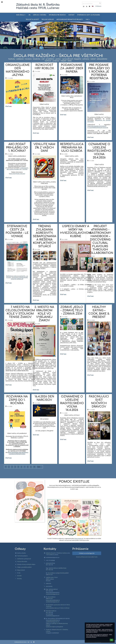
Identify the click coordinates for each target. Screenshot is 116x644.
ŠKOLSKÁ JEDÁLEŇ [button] (48, 19)
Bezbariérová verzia (21, 642)
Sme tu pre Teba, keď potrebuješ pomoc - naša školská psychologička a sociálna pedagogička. (74, 485)
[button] (93, 6)
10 (34, 467)
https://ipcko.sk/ (79, 538)
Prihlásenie (98, 6)
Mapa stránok (21, 570)
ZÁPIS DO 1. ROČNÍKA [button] (40, 15)
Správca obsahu (22, 553)
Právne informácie (22, 562)
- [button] (87, 6)
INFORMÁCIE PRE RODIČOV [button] (57, 15)
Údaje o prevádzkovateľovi (24, 567)
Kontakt (19, 576)
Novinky (19, 579)
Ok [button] (112, 640)
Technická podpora (22, 556)
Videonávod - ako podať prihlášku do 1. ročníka (18, 169)
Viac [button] (88, 19)
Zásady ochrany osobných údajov (26, 564)
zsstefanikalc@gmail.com (53, 557)
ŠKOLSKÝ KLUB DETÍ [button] (32, 19)
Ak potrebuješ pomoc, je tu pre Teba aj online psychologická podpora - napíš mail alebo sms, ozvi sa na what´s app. (74, 488)
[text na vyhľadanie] (92, 3)
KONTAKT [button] (72, 15)
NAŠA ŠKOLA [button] (21, 15)
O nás (19, 573)
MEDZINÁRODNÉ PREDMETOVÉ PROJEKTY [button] (70, 19)
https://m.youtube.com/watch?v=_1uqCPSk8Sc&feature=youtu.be (98, 127)
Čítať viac (9, 107)
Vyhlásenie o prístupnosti (24, 559)
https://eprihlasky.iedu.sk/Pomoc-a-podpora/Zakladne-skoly (18, 453)
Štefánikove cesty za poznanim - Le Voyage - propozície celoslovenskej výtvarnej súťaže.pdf (17, 277)
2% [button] (29, 15)
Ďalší (39, 467)
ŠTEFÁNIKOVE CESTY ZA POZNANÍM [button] (89, 15)
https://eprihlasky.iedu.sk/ (17, 174)
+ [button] (84, 6)
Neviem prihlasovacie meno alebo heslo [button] (87, 557)
